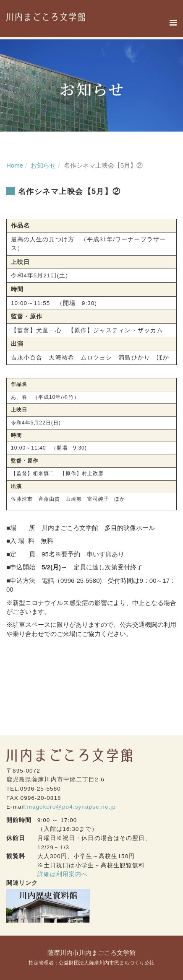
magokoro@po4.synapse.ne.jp (72, 807)
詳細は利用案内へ (63, 874)
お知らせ (43, 165)
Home (15, 165)
